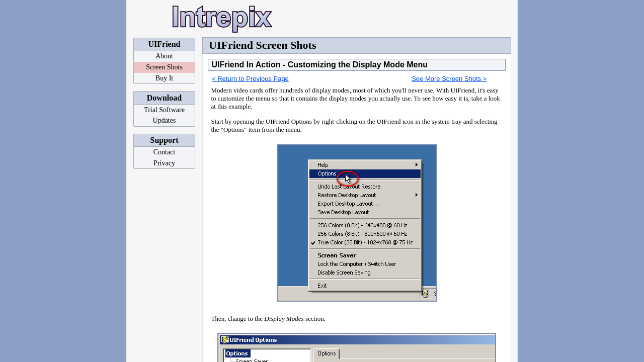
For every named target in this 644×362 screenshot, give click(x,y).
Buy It (164, 78)
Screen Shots (164, 67)
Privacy (164, 163)
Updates (165, 120)
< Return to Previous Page (250, 79)
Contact (165, 152)
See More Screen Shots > (449, 79)
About (164, 56)
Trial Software (164, 110)
